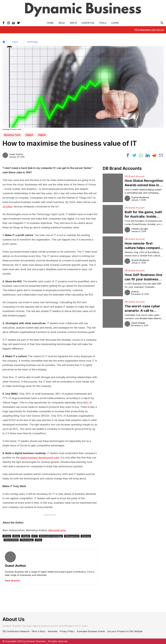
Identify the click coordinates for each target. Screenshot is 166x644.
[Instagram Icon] (9, 23)
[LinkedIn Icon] (14, 23)
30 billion (8, 207)
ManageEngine (57, 530)
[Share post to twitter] (134, 155)
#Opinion (86, 536)
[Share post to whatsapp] (141, 155)
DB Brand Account (135, 176)
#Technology (27, 540)
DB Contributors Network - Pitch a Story (24, 631)
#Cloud (7, 536)
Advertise (88, 23)
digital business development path (40, 458)
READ (62, 23)
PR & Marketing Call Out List (149, 30)
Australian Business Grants (91, 631)
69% (86, 403)
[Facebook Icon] (4, 23)
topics (15, 42)
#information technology (51, 536)
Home (50, 23)
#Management (72, 536)
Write (73, 23)
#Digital (26, 536)
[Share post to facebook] (128, 155)
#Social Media (11, 540)
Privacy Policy (67, 631)
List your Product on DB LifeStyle (125, 631)
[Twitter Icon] (18, 23)
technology (32, 42)
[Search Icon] (162, 23)
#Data (16, 536)
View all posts (12, 581)
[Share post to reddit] (154, 155)
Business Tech (12, 135)
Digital (29, 135)
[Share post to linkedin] (148, 155)
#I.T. (34, 536)
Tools (102, 23)
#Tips (38, 540)
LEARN (115, 23)
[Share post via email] (161, 155)
